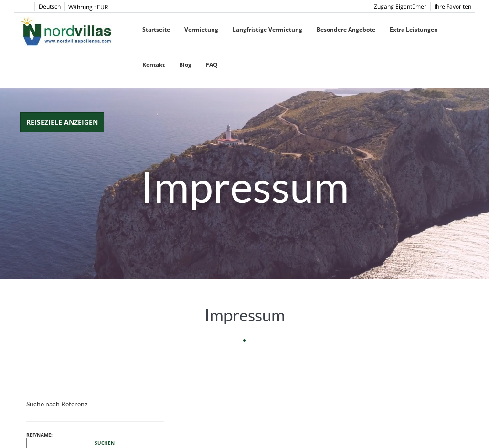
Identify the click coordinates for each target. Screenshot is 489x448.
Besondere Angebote (346, 29)
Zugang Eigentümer (400, 6)
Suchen (105, 443)
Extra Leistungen (414, 29)
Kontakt (154, 65)
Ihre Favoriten (453, 6)
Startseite (156, 29)
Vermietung (201, 29)
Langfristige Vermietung (267, 29)
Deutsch (50, 6)
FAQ (212, 65)
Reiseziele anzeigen (62, 122)
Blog (185, 65)
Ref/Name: (70, 440)
